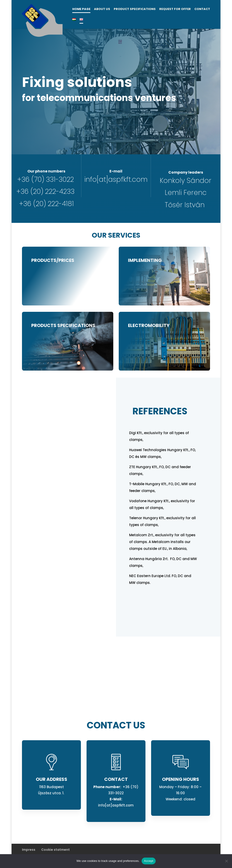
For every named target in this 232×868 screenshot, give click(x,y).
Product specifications (135, 9)
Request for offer (175, 9)
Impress (29, 850)
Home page (81, 9)
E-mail (116, 171)
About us (102, 9)
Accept (149, 861)
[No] (226, 861)
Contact (202, 9)
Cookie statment (56, 850)
